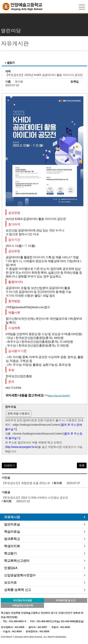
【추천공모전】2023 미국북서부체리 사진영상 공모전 (35, 498)
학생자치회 (12, 546)
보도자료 (10, 582)
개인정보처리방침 (22, 600)
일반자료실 (12, 524)
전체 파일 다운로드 (19, 413)
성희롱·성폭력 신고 (18, 590)
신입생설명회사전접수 (20, 575)
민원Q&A (11, 568)
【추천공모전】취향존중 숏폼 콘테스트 (26, 483)
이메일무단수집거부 (23, 605)
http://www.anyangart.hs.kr (22, 447)
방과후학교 (12, 539)
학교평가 (10, 553)
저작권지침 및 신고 (65, 600)
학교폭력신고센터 (17, 561)
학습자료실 (12, 532)
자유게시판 (12, 517)
